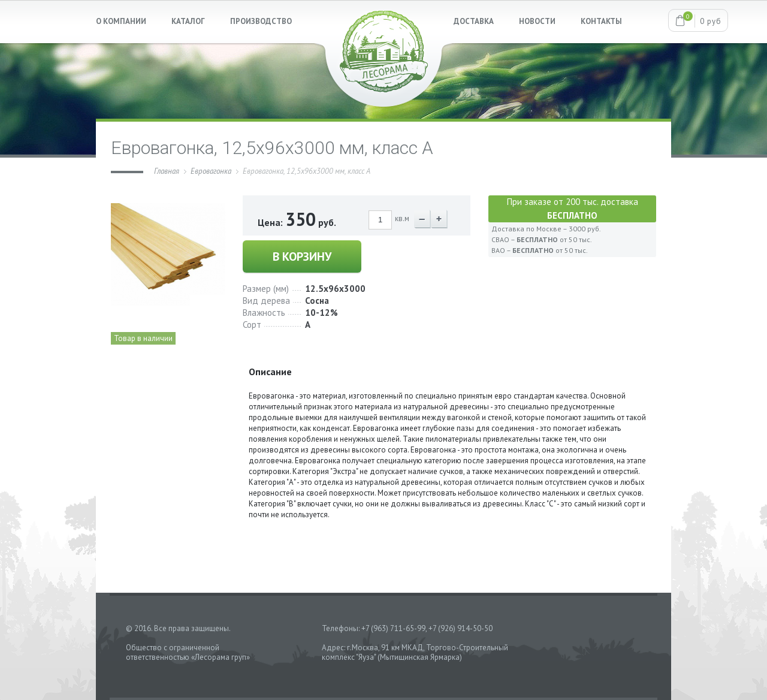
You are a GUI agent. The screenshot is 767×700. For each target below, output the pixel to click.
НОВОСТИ (537, 21)
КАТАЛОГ (188, 21)
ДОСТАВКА (474, 21)
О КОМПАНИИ (121, 21)
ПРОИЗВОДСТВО (261, 21)
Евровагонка (211, 171)
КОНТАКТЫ (601, 21)
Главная (167, 171)
